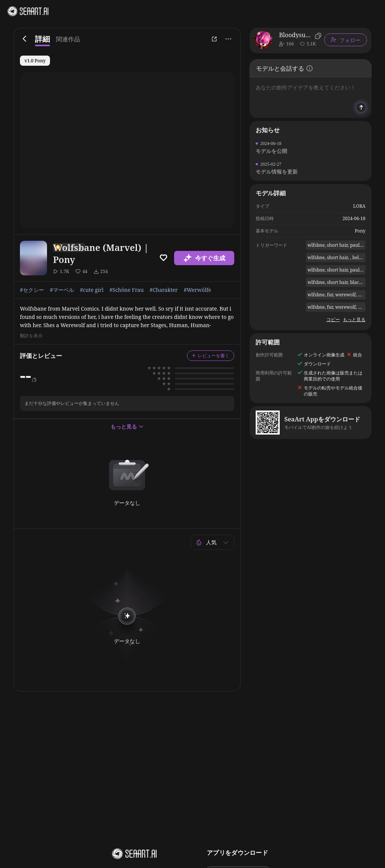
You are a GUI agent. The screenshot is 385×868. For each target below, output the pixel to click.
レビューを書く (211, 356)
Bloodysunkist (296, 35)
